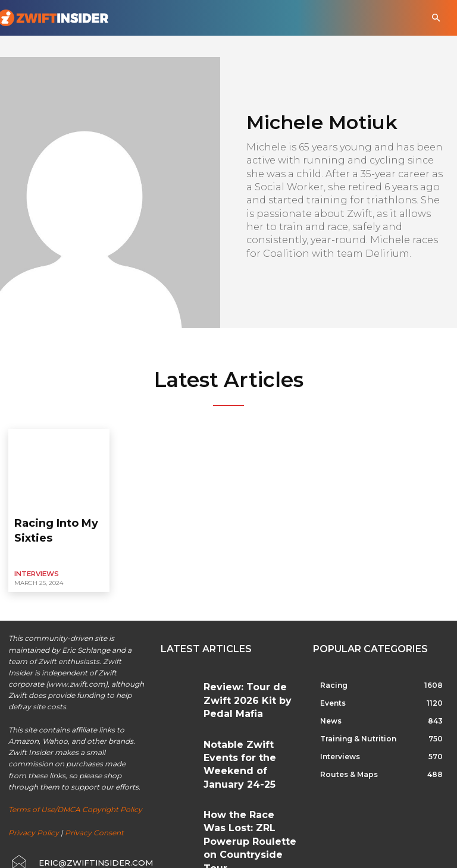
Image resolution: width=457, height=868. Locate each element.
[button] (436, 18)
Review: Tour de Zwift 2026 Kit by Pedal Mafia (249, 666)
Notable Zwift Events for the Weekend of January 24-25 (249, 708)
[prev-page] (168, 794)
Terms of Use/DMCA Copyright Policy (75, 786)
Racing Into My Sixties (58, 518)
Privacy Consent (94, 809)
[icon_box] (71, 836)
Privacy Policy (34, 809)
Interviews (34, 551)
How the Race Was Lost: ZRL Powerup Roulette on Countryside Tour (250, 754)
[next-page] (187, 794)
